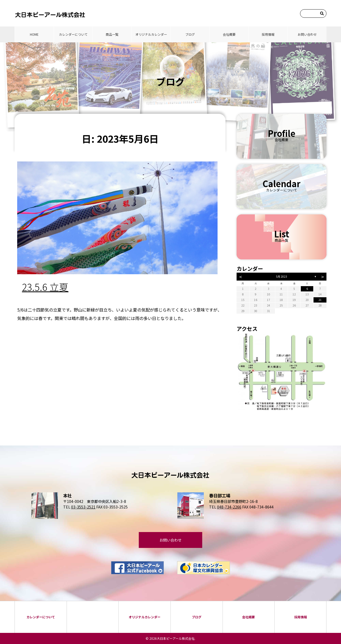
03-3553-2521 (83, 507)
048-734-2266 (229, 507)
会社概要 (229, 34)
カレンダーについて (73, 34)
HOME (34, 34)
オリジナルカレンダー (151, 34)
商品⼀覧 (112, 34)
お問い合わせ (307, 34)
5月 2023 (282, 276)
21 (320, 300)
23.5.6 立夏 (45, 287)
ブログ (190, 34)
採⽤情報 (268, 34)
